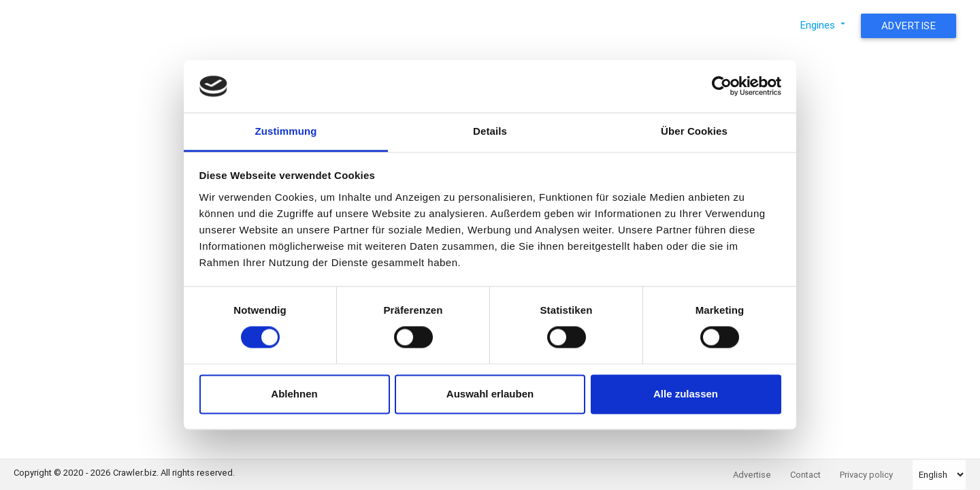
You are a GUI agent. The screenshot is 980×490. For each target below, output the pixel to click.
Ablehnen (294, 394)
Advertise (909, 26)
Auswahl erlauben (490, 394)
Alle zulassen (686, 394)
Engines (824, 25)
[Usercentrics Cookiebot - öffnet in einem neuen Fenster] (722, 86)
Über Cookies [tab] (694, 131)
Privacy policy (866, 475)
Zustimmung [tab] (286, 131)
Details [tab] (490, 131)
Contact (805, 475)
